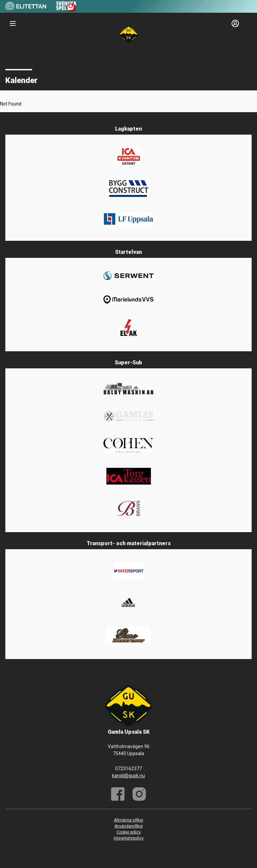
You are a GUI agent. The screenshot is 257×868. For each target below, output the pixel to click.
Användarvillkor (129, 826)
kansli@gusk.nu (128, 776)
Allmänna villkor (128, 820)
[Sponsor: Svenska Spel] (66, 10)
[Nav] (13, 23)
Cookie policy (129, 832)
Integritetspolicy (129, 838)
